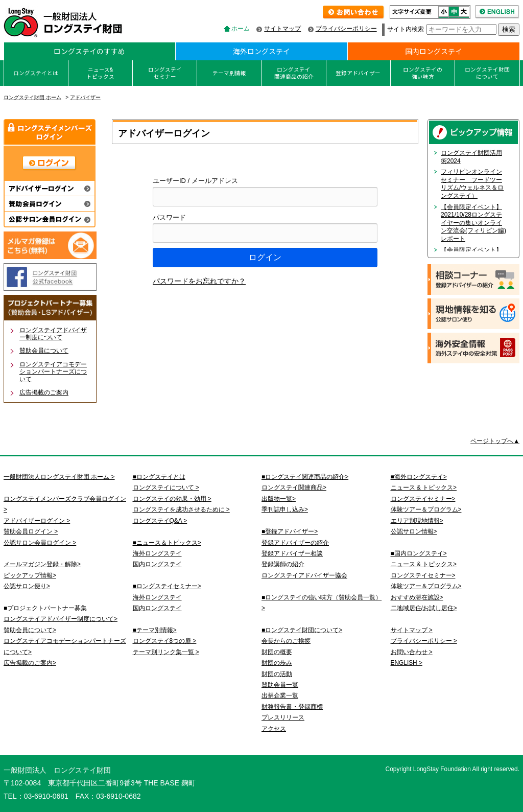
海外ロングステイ (261, 51)
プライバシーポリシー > (424, 641)
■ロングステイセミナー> (167, 586)
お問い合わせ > (412, 652)
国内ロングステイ (434, 51)
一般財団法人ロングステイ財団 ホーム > (59, 477)
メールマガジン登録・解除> (42, 564)
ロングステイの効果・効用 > (172, 499)
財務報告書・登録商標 (292, 707)
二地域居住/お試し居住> (424, 608)
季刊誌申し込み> (285, 509)
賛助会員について (44, 351)
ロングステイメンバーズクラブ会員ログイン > (65, 504)
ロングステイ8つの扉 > (165, 641)
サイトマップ (282, 29)
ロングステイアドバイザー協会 (304, 575)
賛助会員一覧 (280, 685)
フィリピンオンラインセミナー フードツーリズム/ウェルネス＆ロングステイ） (472, 184)
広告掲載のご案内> (30, 663)
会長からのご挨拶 (286, 641)
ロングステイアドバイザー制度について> (61, 619)
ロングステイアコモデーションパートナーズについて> (65, 646)
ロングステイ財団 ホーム (32, 97)
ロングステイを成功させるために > (181, 509)
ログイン (265, 257)
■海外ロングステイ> (419, 477)
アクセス (274, 729)
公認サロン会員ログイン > (40, 543)
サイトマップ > (412, 630)
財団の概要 (277, 652)
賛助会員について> (30, 630)
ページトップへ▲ (495, 441)
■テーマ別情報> (155, 630)
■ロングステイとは (159, 477)
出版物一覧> (279, 499)
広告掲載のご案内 (44, 392)
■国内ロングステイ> (419, 553)
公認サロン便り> (27, 586)
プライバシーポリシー (346, 29)
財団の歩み (277, 663)
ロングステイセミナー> (423, 499)
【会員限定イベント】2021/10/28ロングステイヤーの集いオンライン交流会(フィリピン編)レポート (473, 223)
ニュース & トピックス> (424, 488)
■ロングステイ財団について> (302, 630)
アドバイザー (85, 97)
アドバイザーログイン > (37, 521)
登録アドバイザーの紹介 (295, 543)
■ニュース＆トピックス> (167, 543)
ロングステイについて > (166, 488)
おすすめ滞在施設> (417, 597)
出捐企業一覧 (280, 695)
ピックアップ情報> (30, 575)
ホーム (241, 29)
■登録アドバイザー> (290, 531)
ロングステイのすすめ (89, 51)
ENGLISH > (407, 663)
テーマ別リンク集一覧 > (166, 652)
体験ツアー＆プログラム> (426, 509)
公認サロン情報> (414, 531)
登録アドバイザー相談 (292, 553)
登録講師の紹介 (283, 564)
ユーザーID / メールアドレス (195, 181)
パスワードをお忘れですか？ (199, 281)
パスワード (169, 217)
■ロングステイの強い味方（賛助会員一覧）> (322, 603)
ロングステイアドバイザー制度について (53, 334)
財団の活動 (277, 674)
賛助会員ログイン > (31, 531)
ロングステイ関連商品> (294, 488)
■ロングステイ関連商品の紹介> (305, 477)
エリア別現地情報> (417, 521)
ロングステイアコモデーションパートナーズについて (53, 372)
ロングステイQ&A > (160, 521)
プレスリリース (283, 717)
